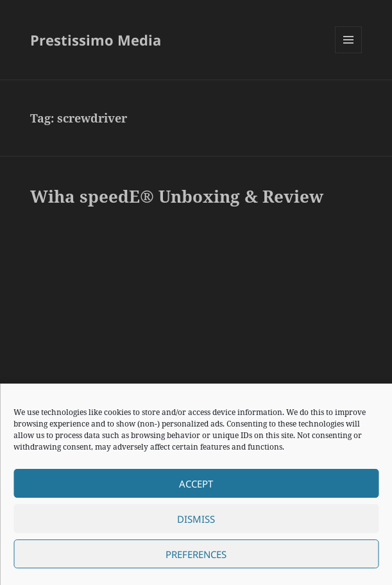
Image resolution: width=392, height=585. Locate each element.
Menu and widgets (349, 53)
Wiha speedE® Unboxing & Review (177, 196)
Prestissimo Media (96, 40)
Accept (196, 484)
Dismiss (196, 519)
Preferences (196, 554)
